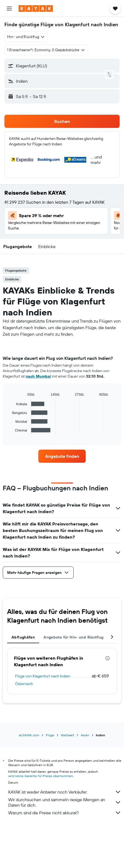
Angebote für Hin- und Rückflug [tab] (73, 637)
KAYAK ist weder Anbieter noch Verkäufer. (65, 792)
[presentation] (108, 658)
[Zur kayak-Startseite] (36, 8)
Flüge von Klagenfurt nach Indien (43, 676)
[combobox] (26, 37)
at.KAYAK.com (29, 735)
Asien (85, 735)
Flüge (50, 735)
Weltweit (67, 735)
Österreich (24, 684)
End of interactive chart (9, 430)
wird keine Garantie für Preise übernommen (41, 776)
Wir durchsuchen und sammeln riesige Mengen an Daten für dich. (65, 802)
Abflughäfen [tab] (23, 637)
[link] (62, 456)
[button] (9, 8)
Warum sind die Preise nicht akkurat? (65, 813)
